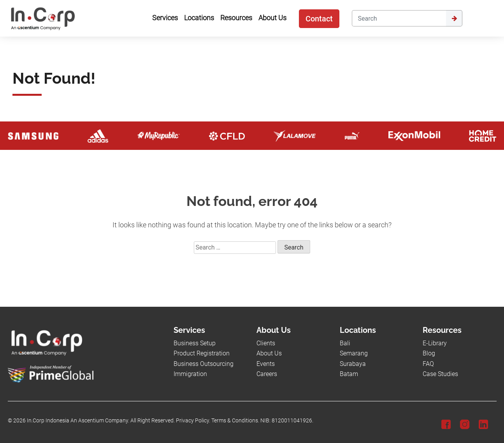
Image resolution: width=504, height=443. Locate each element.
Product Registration (202, 353)
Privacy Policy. (193, 421)
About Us (269, 353)
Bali (345, 343)
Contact (319, 19)
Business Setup (195, 343)
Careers (267, 374)
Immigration (190, 374)
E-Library (435, 343)
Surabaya (353, 364)
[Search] (399, 18)
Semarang (354, 353)
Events (266, 364)
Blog (429, 353)
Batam (349, 374)
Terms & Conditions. (235, 421)
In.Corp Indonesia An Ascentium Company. (78, 421)
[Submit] (454, 18)
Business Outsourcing (204, 364)
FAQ (428, 364)
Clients (266, 343)
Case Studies (440, 374)
